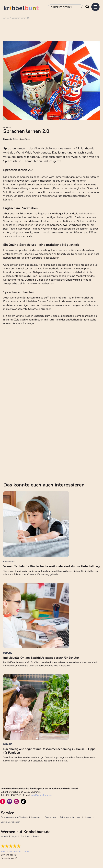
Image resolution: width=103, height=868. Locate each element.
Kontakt (37, 836)
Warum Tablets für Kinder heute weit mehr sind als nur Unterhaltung (51, 566)
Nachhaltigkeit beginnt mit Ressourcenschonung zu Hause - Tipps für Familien (49, 751)
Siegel (14, 836)
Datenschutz (50, 817)
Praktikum (25, 836)
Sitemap (88, 817)
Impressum (36, 817)
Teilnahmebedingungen (70, 817)
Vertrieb (4, 836)
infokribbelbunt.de (41, 795)
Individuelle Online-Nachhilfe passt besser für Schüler (41, 658)
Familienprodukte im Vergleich (14, 817)
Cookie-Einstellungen (10, 822)
